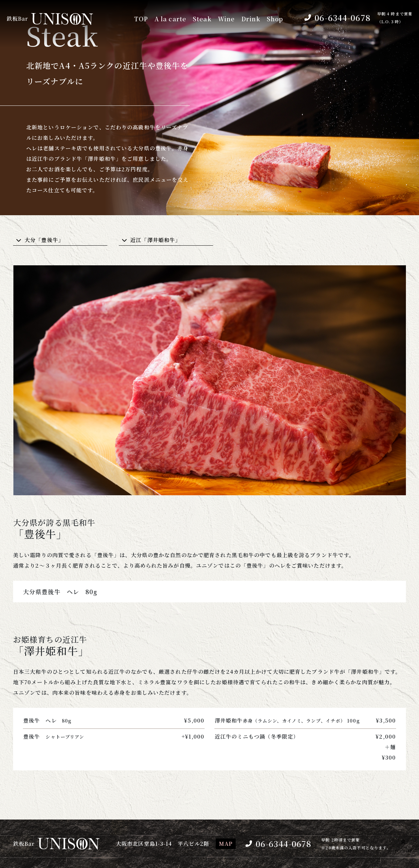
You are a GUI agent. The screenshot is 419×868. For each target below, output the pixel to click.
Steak (202, 19)
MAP (226, 844)
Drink (251, 19)
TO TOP (403, 845)
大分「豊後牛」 (44, 240)
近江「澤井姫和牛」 (155, 240)
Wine (226, 19)
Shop (275, 19)
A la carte (170, 19)
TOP (140, 19)
